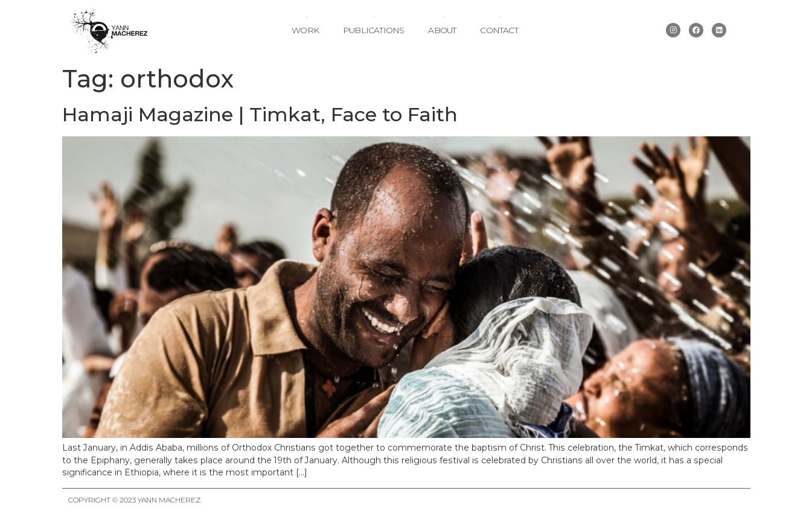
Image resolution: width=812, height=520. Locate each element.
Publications (373, 30)
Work (305, 30)
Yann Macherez (169, 500)
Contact (499, 30)
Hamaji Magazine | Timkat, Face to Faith (260, 114)
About (442, 30)
